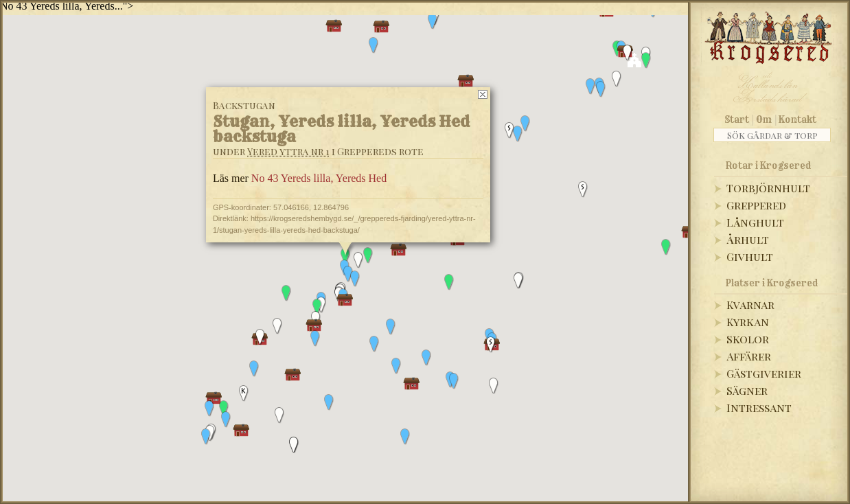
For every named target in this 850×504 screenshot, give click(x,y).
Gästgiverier (764, 373)
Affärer (749, 356)
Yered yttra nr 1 (288, 151)
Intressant (759, 408)
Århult (748, 239)
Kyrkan (748, 322)
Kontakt (797, 119)
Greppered (756, 205)
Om (764, 119)
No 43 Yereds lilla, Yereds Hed (319, 178)
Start (737, 119)
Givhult (750, 256)
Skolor (748, 339)
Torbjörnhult (768, 188)
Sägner (747, 390)
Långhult (755, 222)
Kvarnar (750, 305)
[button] (590, 87)
